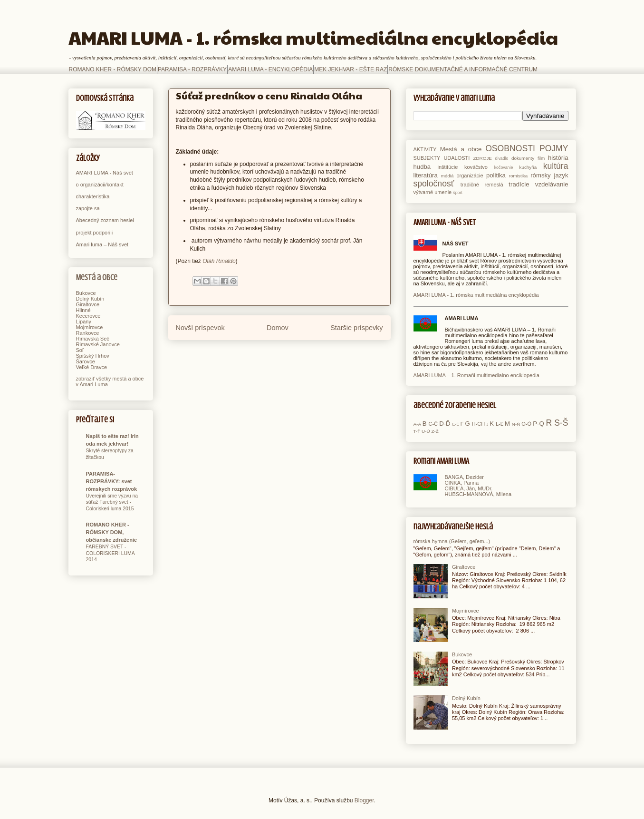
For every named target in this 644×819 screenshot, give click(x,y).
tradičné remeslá (482, 185)
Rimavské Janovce (98, 344)
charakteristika (93, 196)
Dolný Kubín (90, 299)
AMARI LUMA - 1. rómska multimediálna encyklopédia (313, 37)
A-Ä (417, 424)
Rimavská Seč (93, 339)
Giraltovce (88, 304)
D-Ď (445, 424)
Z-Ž (435, 431)
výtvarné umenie (433, 192)
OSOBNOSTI (510, 148)
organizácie (470, 175)
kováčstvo (476, 167)
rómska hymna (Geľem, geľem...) (452, 541)
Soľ (80, 350)
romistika (519, 176)
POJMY (554, 148)
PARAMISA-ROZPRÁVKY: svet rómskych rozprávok (112, 481)
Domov (278, 328)
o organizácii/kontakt (100, 185)
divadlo (502, 158)
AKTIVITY (425, 149)
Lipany (84, 322)
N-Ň (516, 424)
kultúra (556, 166)
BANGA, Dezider (465, 477)
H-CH (479, 424)
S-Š (561, 423)
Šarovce (86, 361)
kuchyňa (528, 167)
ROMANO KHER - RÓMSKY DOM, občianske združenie (112, 532)
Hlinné (83, 310)
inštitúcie (448, 167)
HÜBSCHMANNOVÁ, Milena (478, 494)
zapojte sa (88, 208)
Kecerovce (88, 316)
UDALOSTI (457, 158)
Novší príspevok (200, 328)
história (558, 158)
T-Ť (417, 431)
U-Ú (426, 431)
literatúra (426, 175)
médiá (447, 176)
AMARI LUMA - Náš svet (105, 173)
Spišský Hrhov (93, 356)
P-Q (538, 424)
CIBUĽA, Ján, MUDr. (469, 488)
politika (496, 175)
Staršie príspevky (356, 328)
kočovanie (504, 167)
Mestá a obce (97, 278)
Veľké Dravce (92, 367)
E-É (456, 424)
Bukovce (86, 293)
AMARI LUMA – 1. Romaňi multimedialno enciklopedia (476, 375)
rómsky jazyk (549, 175)
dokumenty (523, 158)
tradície (519, 184)
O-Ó (526, 424)
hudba (422, 167)
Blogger (364, 800)
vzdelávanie (552, 184)
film (541, 158)
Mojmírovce (90, 327)
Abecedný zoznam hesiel (105, 220)
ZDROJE (482, 158)
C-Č (433, 424)
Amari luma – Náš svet (102, 244)
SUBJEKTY (427, 158)
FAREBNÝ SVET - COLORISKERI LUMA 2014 (111, 553)
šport (458, 193)
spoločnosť (434, 184)
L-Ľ (500, 424)
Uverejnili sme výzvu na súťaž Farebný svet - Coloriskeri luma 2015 (112, 502)
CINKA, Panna (462, 483)
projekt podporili (95, 233)
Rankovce (88, 333)
